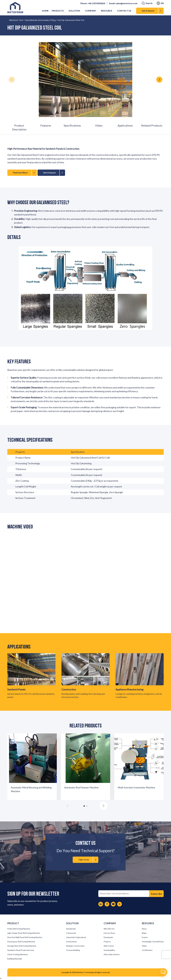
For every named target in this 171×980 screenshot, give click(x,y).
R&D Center (109, 946)
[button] (159, 80)
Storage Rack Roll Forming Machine (22, 946)
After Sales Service (112, 954)
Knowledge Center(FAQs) (153, 942)
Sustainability (109, 950)
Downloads (108, 937)
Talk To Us (87, 860)
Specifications (72, 126)
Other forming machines (18, 954)
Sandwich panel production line (21, 950)
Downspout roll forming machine (21, 942)
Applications (125, 126)
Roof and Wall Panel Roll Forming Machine (25, 937)
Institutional (71, 942)
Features (46, 126)
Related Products (152, 126)
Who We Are (109, 929)
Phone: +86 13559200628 (93, 3)
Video (99, 126)
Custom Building (73, 950)
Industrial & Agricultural (76, 937)
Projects (107, 942)
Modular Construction (75, 946)
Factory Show (109, 933)
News (144, 929)
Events (145, 937)
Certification (147, 950)
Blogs (144, 933)
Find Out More (24, 173)
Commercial (71, 933)
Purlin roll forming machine (19, 929)
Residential (71, 929)
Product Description (19, 127)
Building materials (15, 959)
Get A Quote (151, 11)
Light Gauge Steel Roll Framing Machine (24, 933)
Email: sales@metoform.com (123, 3)
